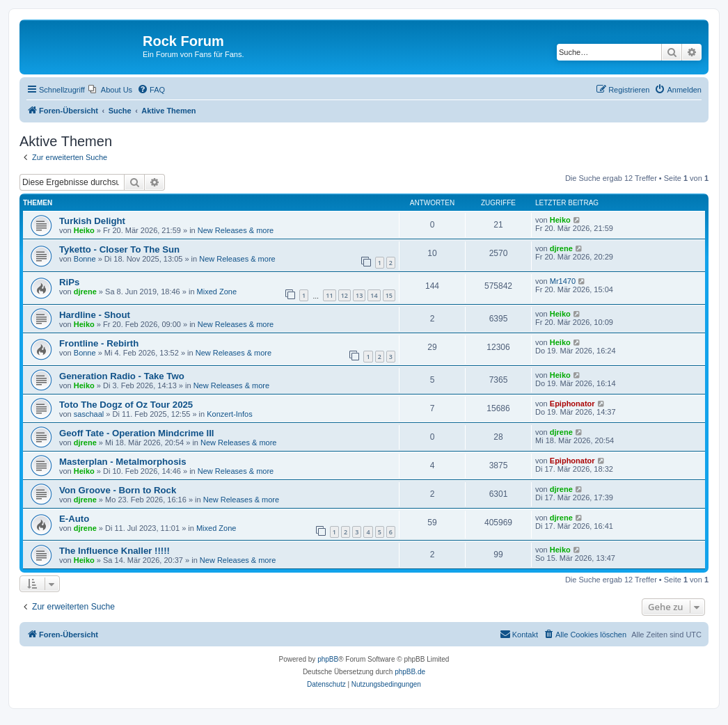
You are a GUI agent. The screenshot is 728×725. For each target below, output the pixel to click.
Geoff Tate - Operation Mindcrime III (137, 433)
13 (359, 295)
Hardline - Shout (95, 315)
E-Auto (74, 519)
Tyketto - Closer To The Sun (119, 249)
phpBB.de (410, 672)
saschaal (89, 414)
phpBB (328, 659)
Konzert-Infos (229, 414)
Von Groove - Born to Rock (118, 490)
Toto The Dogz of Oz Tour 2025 (126, 405)
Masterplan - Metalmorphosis (122, 462)
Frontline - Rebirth (99, 343)
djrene (561, 248)
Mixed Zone (217, 292)
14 (374, 295)
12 (345, 295)
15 (389, 295)
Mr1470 (563, 281)
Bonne (85, 259)
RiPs (69, 282)
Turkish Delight (92, 221)
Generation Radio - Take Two (122, 376)
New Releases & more (236, 230)
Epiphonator (572, 404)
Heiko (84, 230)
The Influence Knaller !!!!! (114, 551)
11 (329, 295)
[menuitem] (110, 90)
